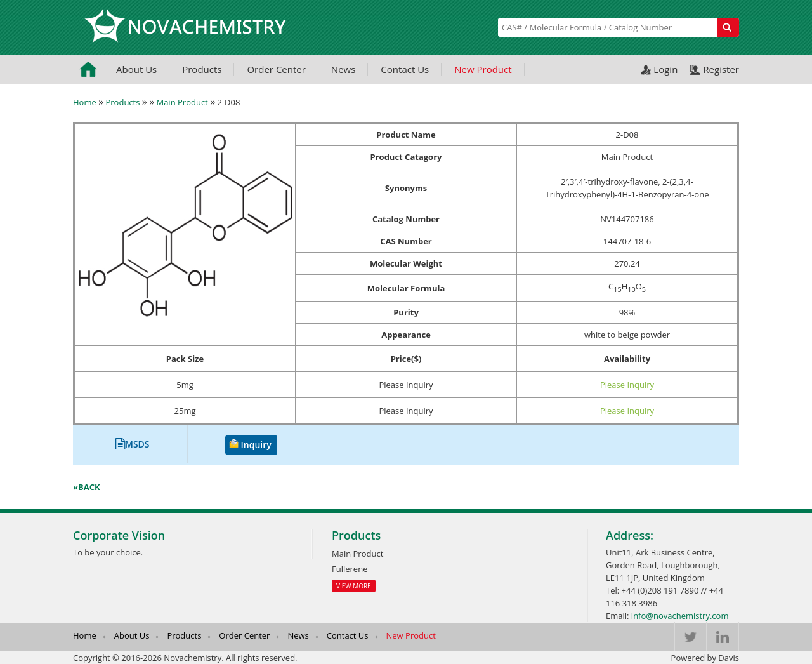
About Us (136, 69)
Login (665, 69)
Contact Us (405, 69)
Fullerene (350, 569)
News (344, 69)
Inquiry (256, 445)
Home (85, 102)
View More (354, 586)
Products (202, 69)
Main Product (182, 102)
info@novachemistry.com (680, 616)
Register (721, 69)
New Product (483, 69)
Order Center (276, 69)
